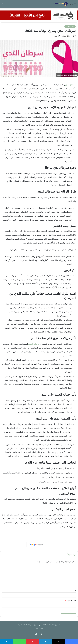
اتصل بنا (36, 628)
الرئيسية (42, 628)
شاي (59, 287)
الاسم (74, 591)
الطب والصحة (70, 26)
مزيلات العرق (34, 344)
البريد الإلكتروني (71, 600)
